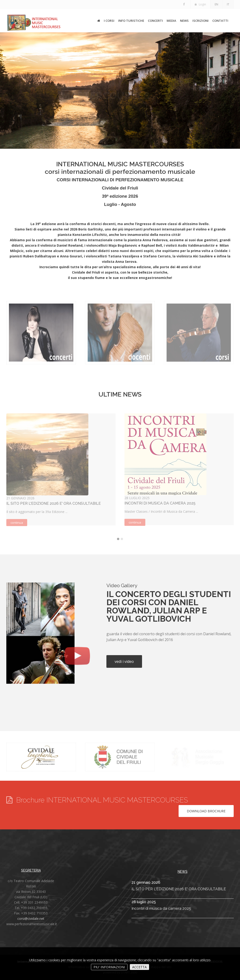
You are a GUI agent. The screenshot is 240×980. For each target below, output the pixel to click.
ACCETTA (139, 967)
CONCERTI (155, 21)
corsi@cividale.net (31, 919)
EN (216, 4)
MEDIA (171, 21)
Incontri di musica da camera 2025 (161, 908)
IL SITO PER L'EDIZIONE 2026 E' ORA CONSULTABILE (179, 889)
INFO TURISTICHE (131, 21)
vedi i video (124, 661)
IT (228, 4)
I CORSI (109, 21)
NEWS (184, 21)
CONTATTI (220, 21)
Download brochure (206, 811)
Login (200, 4)
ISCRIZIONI (201, 21)
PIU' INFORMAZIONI (109, 967)
